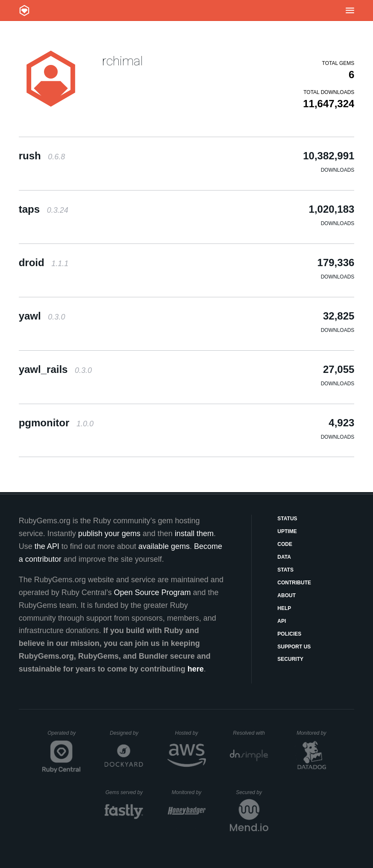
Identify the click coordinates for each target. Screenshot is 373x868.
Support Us (294, 647)
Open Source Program (152, 592)
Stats (285, 570)
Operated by (64, 736)
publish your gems (109, 534)
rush (42, 156)
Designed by (126, 733)
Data (284, 557)
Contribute (294, 583)
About (286, 595)
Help (284, 608)
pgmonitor (56, 423)
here (196, 669)
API (282, 621)
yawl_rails (55, 369)
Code (285, 544)
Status (287, 519)
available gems (164, 546)
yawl (42, 316)
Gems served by (125, 792)
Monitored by (314, 733)
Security (290, 659)
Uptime (287, 531)
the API (47, 546)
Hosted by (190, 733)
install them (194, 534)
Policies (289, 634)
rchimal (123, 61)
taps (44, 209)
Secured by (252, 792)
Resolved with (250, 733)
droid (44, 262)
